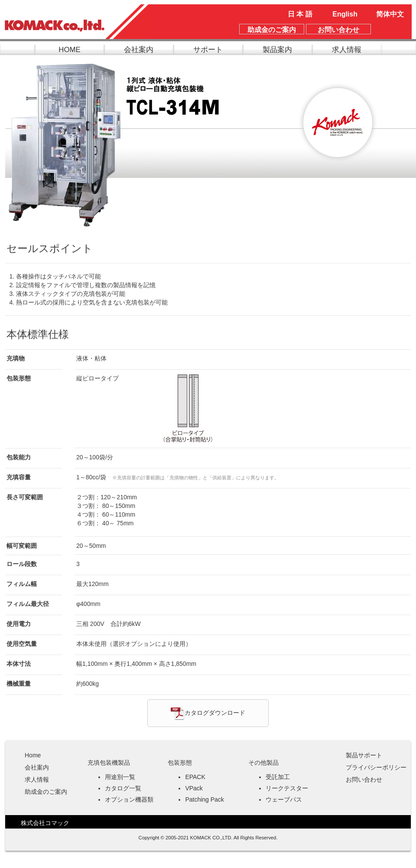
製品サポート (364, 755)
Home (33, 755)
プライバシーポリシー (376, 767)
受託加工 (278, 777)
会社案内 (139, 50)
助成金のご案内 (46, 792)
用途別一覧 (120, 777)
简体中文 (390, 14)
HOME (69, 50)
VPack (194, 788)
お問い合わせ (364, 780)
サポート (208, 50)
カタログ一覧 (123, 788)
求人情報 (347, 50)
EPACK (195, 777)
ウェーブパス (284, 799)
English (345, 14)
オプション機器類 (129, 799)
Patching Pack (205, 799)
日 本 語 (300, 14)
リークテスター (287, 788)
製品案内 (277, 50)
